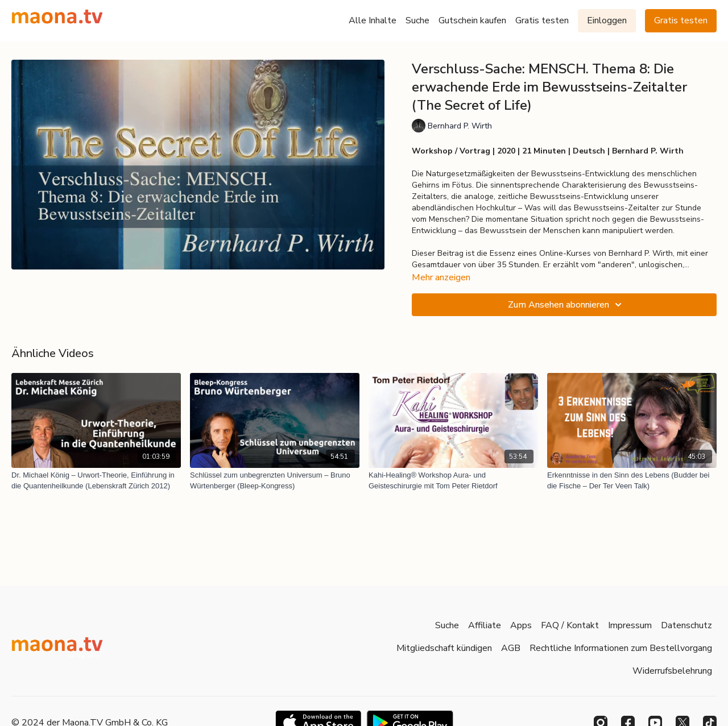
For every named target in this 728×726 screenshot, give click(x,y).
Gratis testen (542, 20)
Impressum (630, 625)
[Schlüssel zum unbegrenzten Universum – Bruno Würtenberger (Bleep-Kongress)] (275, 481)
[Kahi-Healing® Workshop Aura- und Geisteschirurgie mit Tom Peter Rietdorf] (453, 481)
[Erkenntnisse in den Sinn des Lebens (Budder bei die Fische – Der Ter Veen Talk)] (632, 481)
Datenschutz (686, 625)
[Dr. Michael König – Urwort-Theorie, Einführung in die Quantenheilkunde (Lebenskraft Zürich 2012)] (96, 481)
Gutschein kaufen (472, 20)
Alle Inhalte (373, 20)
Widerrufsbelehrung (672, 671)
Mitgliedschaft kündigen (444, 648)
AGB (511, 648)
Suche (417, 20)
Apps (521, 625)
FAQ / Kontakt (570, 625)
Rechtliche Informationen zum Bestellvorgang (621, 648)
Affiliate (485, 625)
